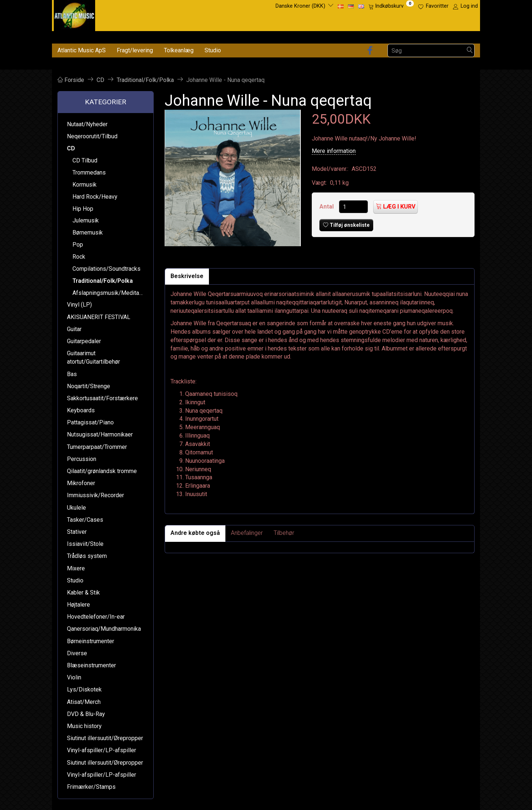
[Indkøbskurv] (391, 6)
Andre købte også (195, 533)
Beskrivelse (187, 276)
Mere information (334, 151)
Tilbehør (284, 533)
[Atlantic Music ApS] (74, 14)
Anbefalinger (247, 533)
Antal (327, 207)
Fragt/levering (135, 50)
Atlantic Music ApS (82, 50)
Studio (213, 50)
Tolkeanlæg (179, 50)
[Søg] (470, 51)
